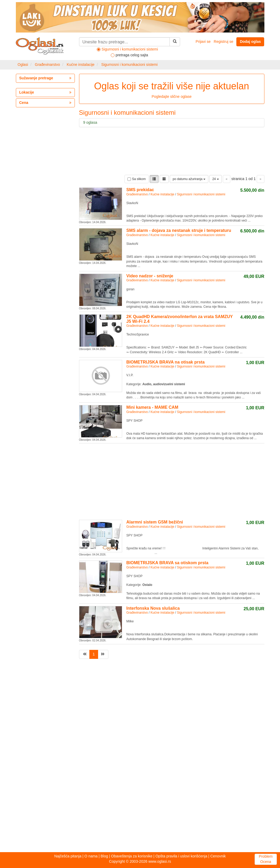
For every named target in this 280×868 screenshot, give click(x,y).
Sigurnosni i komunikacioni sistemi (129, 65)
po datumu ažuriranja (189, 179)
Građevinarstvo (47, 65)
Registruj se (223, 42)
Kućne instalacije (81, 65)
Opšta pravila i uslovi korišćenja (181, 856)
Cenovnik (218, 856)
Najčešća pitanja (68, 856)
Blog (104, 856)
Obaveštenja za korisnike (132, 856)
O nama (91, 856)
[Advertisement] (150, 481)
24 (216, 179)
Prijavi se (203, 42)
